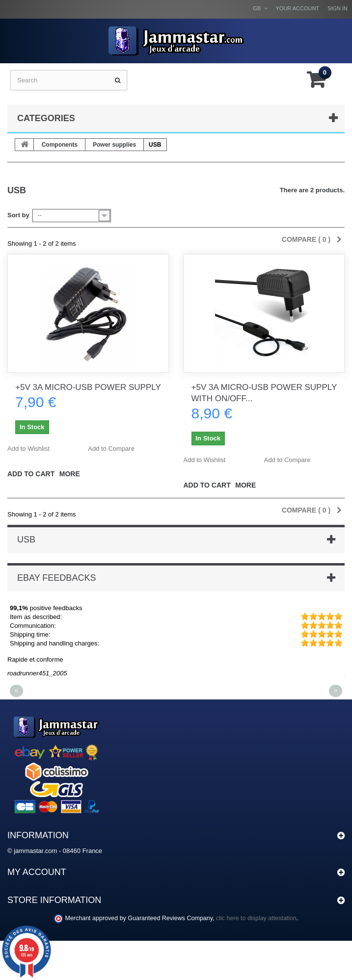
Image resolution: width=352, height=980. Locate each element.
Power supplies (114, 145)
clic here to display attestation (256, 918)
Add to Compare (111, 449)
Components (60, 145)
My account (37, 872)
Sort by (18, 215)
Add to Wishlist (28, 449)
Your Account (297, 8)
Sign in (338, 8)
